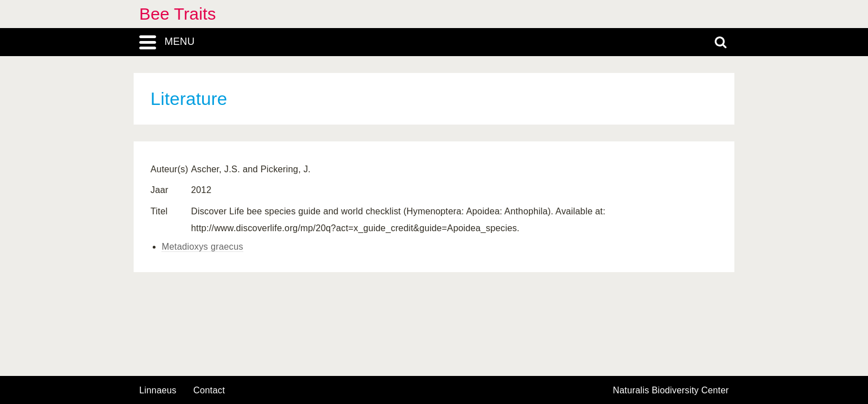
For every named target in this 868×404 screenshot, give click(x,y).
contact (209, 390)
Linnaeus (158, 391)
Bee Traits (178, 14)
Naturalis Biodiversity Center (671, 391)
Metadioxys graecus (202, 247)
